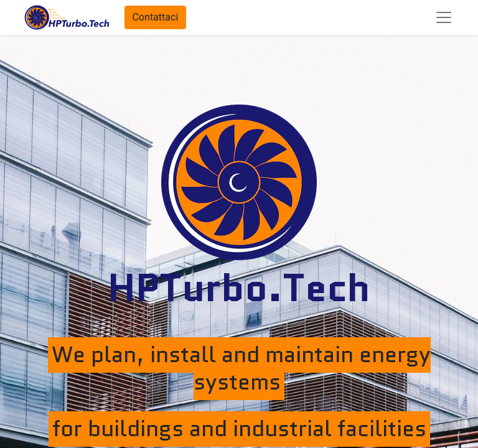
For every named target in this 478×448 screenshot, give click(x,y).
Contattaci (156, 17)
